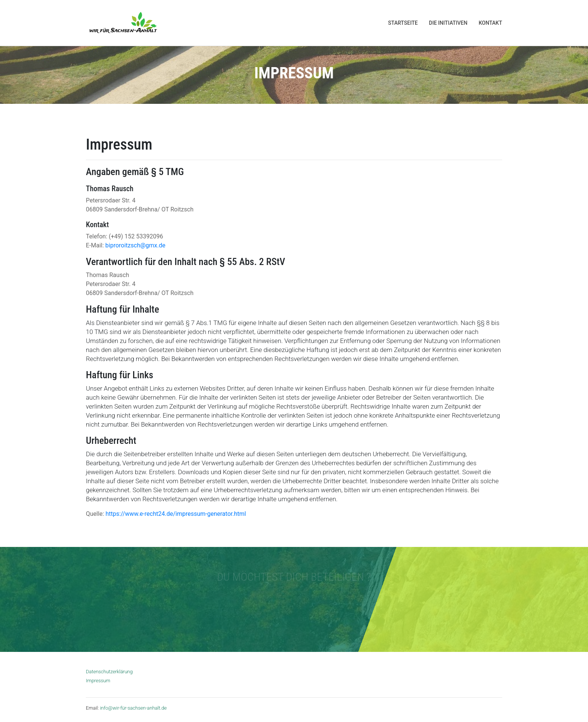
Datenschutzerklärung (109, 672)
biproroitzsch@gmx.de (135, 245)
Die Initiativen (448, 23)
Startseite (403, 23)
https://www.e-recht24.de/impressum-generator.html (175, 514)
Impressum (98, 681)
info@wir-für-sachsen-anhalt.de (133, 708)
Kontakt (490, 23)
